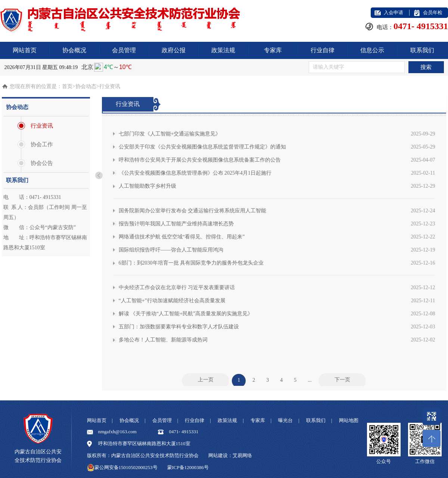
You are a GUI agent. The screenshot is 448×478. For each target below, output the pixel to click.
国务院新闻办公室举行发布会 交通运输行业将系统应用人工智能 (277, 211)
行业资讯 (42, 126)
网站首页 (25, 50)
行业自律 (323, 50)
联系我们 (422, 50)
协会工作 (42, 144)
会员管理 (124, 50)
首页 (67, 86)
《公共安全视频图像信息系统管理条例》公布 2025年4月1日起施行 (277, 173)
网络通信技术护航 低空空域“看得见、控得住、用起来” (277, 237)
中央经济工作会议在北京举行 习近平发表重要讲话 (277, 288)
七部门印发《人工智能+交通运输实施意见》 (277, 134)
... (310, 380)
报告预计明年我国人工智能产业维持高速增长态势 (277, 224)
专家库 (273, 50)
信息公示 (372, 50)
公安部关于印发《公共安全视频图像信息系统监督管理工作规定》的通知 (277, 147)
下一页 (342, 380)
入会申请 (393, 13)
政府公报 (174, 50)
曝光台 (285, 420)
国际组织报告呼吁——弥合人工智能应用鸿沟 (277, 250)
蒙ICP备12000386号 (188, 467)
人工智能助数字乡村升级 (277, 186)
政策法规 (223, 50)
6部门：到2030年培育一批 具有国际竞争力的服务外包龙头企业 (277, 263)
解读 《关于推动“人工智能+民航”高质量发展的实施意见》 (277, 314)
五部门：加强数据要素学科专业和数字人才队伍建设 (277, 327)
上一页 (206, 380)
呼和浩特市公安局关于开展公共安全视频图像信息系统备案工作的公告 (277, 160)
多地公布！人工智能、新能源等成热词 (277, 340)
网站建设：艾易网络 (230, 455)
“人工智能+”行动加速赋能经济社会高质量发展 (277, 301)
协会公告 (42, 163)
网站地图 (349, 420)
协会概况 (74, 50)
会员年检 (433, 13)
